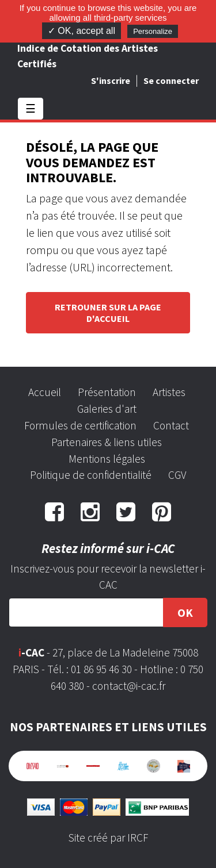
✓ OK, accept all (82, 31)
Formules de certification (80, 425)
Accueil (45, 392)
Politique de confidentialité (91, 475)
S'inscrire (111, 80)
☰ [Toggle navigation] (31, 108)
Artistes (169, 392)
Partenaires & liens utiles (107, 442)
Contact (171, 425)
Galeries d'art (107, 409)
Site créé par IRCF (108, 838)
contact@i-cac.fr (129, 686)
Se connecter (171, 80)
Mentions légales (107, 459)
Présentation (107, 392)
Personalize (153, 31)
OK (185, 612)
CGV (177, 475)
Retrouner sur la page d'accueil (108, 313)
